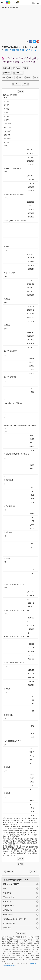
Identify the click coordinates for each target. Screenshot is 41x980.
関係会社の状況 (9, 897)
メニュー (17, 84)
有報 (28, 77)
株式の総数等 (8, 915)
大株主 (18, 68)
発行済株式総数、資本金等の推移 (15, 919)
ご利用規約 (32, 964)
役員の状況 (7, 928)
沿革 (25, 84)
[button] (36, 3)
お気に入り (19, 73)
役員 (26, 68)
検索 (20, 77)
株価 (37, 77)
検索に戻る (10, 872)
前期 (21, 92)
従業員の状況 (8, 902)
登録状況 (8, 73)
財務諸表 (8, 68)
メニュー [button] (2, 3)
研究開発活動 (8, 910)
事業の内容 (7, 893)
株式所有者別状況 (9, 923)
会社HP (11, 77)
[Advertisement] (20, 24)
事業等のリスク (9, 906)
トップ (34, 872)
